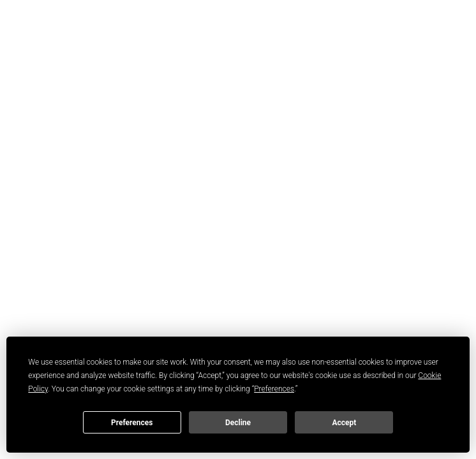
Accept (344, 423)
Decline (238, 423)
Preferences (132, 423)
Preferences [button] (274, 389)
